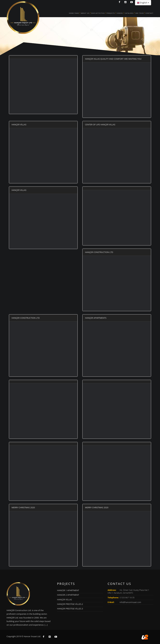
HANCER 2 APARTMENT (68, 595)
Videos (120, 13)
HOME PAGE (74, 13)
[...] (46, 625)
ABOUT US (85, 13)
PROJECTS (111, 13)
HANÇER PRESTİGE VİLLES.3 (70, 609)
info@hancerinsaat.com (130, 602)
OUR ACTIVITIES (98, 13)
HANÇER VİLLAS (64, 600)
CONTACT (150, 13)
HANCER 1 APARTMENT (68, 590)
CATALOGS (129, 13)
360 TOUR (140, 13)
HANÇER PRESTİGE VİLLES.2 (70, 604)
